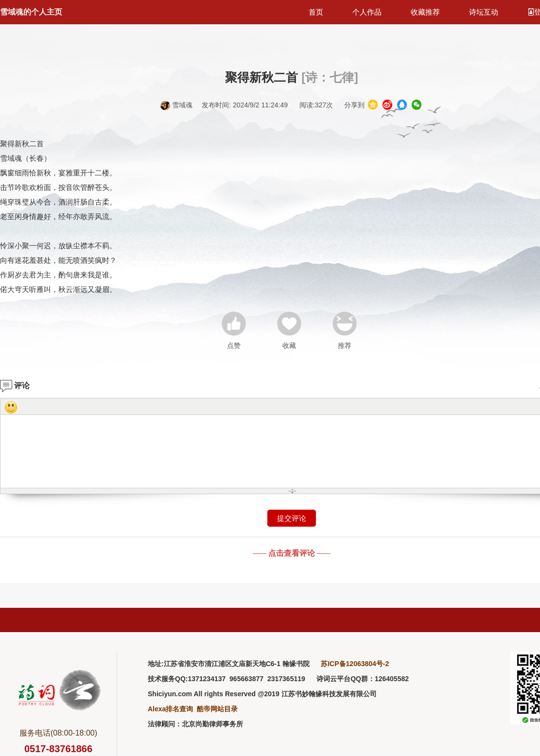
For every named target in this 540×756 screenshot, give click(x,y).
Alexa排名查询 (170, 709)
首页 (316, 12)
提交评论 (292, 518)
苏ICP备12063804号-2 (355, 664)
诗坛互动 (484, 12)
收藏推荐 (425, 12)
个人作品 (367, 12)
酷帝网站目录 (217, 709)
